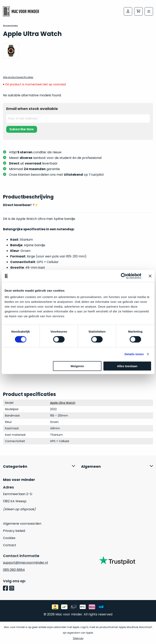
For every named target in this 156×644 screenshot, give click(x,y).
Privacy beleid (14, 531)
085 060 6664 (14, 570)
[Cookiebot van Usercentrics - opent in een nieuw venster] (124, 276)
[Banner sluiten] (150, 276)
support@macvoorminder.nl (25, 563)
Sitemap (78, 638)
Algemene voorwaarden (22, 524)
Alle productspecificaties (18, 77)
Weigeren (77, 366)
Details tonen (134, 354)
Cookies (9, 538)
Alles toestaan (127, 366)
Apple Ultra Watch (63, 403)
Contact (10, 545)
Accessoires (10, 26)
